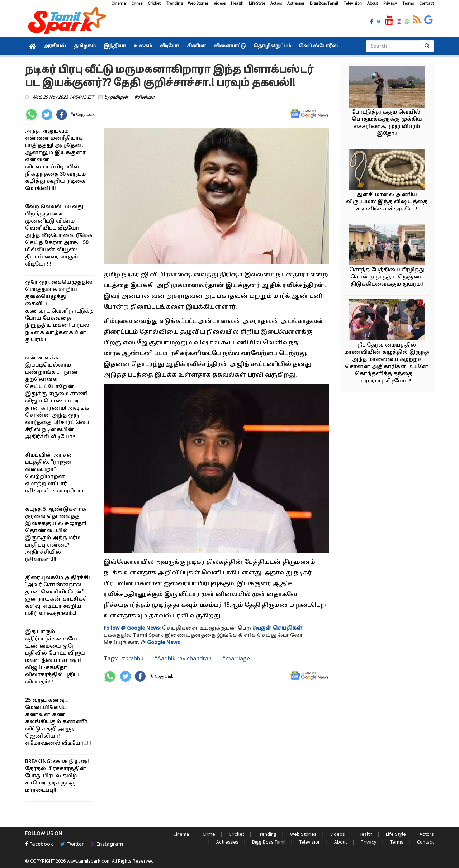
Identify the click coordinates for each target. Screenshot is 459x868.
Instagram (107, 845)
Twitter (72, 845)
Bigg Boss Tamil (324, 3)
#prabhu (133, 658)
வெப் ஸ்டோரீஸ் (318, 46)
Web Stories (198, 3)
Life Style (257, 3)
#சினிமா (145, 97)
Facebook (39, 845)
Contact (427, 3)
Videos (220, 3)
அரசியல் (55, 46)
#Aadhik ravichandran (182, 658)
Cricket (154, 3)
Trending (174, 3)
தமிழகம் (85, 46)
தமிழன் (119, 97)
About (373, 3)
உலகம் (143, 46)
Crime (137, 3)
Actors (276, 3)
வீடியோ (169, 46)
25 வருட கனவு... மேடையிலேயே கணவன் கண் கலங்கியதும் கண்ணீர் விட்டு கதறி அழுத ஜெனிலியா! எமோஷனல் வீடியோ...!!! (58, 722)
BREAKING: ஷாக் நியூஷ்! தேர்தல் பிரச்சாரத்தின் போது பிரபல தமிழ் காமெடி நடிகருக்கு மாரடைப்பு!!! (57, 776)
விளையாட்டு (230, 46)
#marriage (235, 658)
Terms (408, 3)
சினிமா (196, 46)
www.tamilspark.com (89, 861)
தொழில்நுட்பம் (272, 46)
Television (353, 3)
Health (237, 3)
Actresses (296, 3)
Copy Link (85, 114)
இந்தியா (115, 46)
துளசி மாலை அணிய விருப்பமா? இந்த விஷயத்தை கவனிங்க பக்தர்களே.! (387, 202)
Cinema (119, 3)
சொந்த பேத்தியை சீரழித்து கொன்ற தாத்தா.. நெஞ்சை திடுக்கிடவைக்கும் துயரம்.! (387, 277)
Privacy (390, 3)
